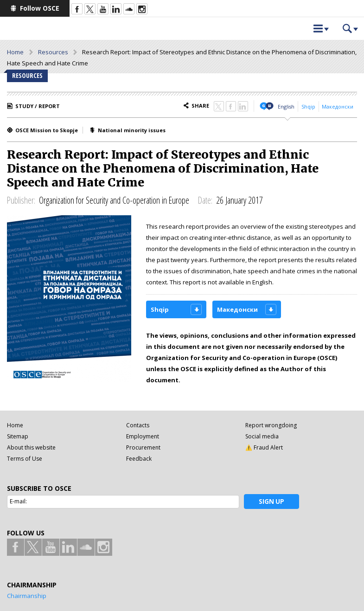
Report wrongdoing (271, 425)
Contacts (138, 425)
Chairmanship (27, 596)
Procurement (143, 447)
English (286, 106)
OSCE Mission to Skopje (47, 130)
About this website (31, 447)
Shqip (308, 106)
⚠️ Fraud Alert (264, 447)
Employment (143, 436)
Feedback (139, 459)
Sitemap (18, 436)
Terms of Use (25, 459)
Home (15, 52)
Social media (262, 436)
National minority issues (132, 130)
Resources (53, 52)
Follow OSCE (40, 8)
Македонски (338, 106)
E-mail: (18, 501)
